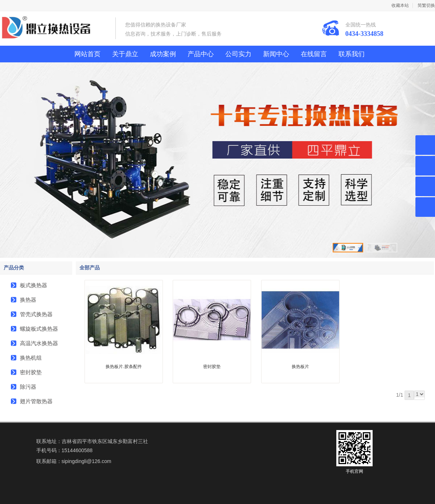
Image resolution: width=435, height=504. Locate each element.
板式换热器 (34, 285)
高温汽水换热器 (39, 343)
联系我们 (352, 54)
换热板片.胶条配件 (124, 367)
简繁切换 (426, 5)
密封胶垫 (31, 372)
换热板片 (300, 367)
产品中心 (201, 54)
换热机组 (31, 358)
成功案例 (163, 54)
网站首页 (87, 54)
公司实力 (238, 54)
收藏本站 (400, 5)
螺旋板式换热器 (39, 329)
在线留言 (314, 54)
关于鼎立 (125, 54)
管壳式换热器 (36, 314)
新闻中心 (276, 54)
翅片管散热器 (36, 401)
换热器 (28, 300)
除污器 (28, 387)
